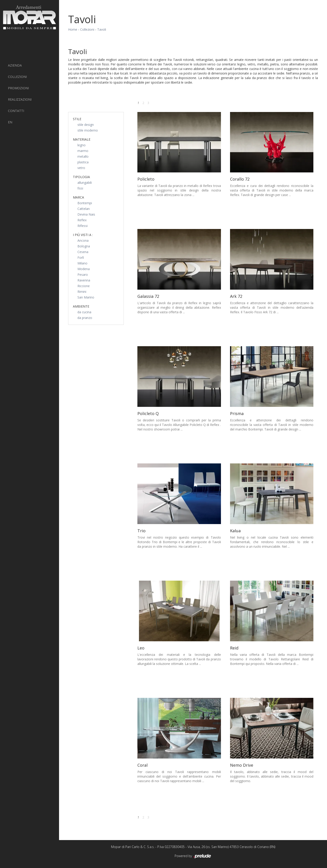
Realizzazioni (20, 99)
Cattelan (84, 209)
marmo (83, 151)
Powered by (193, 856)
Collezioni (17, 77)
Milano (82, 263)
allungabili (85, 183)
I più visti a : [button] (83, 235)
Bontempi (85, 203)
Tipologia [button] (81, 177)
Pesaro (83, 275)
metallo (83, 156)
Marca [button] (78, 197)
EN (10, 122)
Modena (84, 269)
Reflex (82, 220)
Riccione (84, 286)
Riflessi (83, 226)
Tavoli (102, 29)
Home (73, 29)
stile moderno (88, 130)
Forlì (81, 257)
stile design (86, 125)
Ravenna (84, 280)
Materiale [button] (82, 139)
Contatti (16, 111)
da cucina (84, 312)
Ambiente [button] (81, 306)
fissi (80, 188)
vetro (81, 168)
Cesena (83, 252)
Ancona (83, 240)
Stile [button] (77, 119)
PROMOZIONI (18, 88)
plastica (83, 162)
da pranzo (85, 318)
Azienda (15, 65)
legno (82, 145)
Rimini (82, 292)
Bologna (84, 246)
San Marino (86, 297)
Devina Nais (86, 214)
